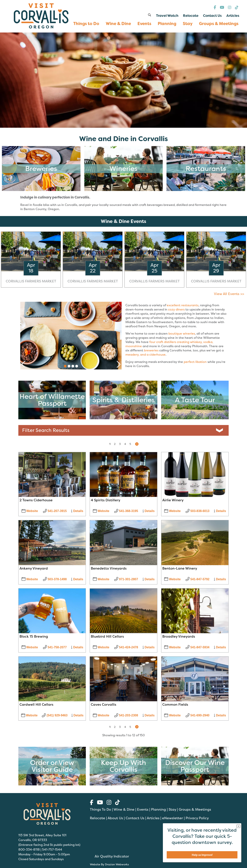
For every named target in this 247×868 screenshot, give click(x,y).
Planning (158, 809)
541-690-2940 (197, 715)
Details (77, 511)
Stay (172, 809)
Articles (153, 818)
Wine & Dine (124, 809)
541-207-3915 (55, 511)
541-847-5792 (197, 579)
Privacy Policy (197, 818)
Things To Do (100, 809)
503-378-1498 (55, 579)
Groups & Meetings (195, 809)
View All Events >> (229, 294)
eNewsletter (173, 818)
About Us (115, 818)
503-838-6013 (197, 511)
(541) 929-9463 (55, 715)
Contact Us (135, 818)
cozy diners (176, 309)
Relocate (97, 818)
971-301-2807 (126, 579)
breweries (151, 350)
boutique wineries (182, 333)
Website (30, 511)
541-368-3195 (126, 511)
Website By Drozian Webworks (109, 864)
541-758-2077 (55, 647)
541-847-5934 (197, 647)
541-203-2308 (126, 715)
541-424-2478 (126, 647)
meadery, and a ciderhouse (145, 354)
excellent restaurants (183, 305)
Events (143, 809)
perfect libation (195, 362)
